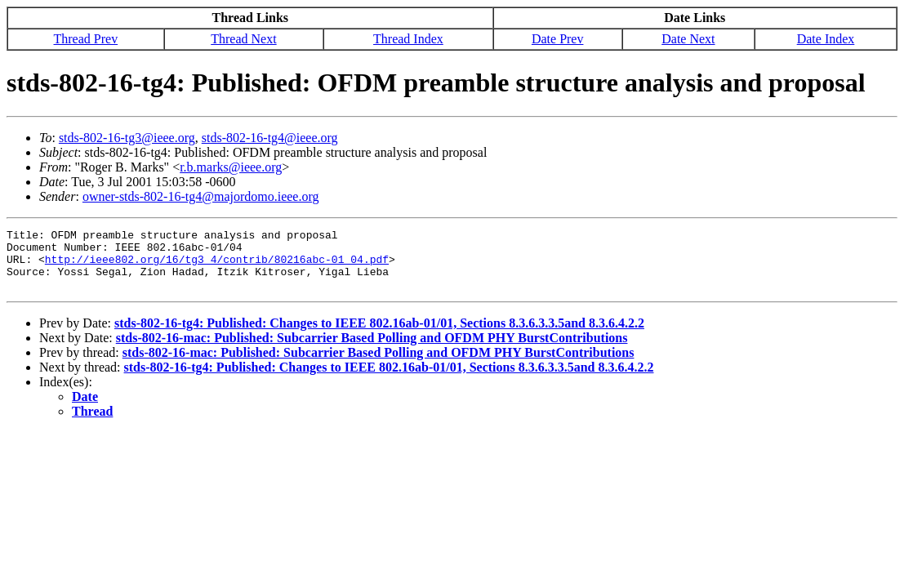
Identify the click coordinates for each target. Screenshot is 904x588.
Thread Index (408, 39)
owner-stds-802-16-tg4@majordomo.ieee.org (201, 196)
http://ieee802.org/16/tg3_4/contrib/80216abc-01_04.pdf (217, 266)
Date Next (688, 39)
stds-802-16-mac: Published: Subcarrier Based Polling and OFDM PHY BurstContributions (372, 350)
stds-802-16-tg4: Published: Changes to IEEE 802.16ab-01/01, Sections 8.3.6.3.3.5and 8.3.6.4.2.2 (379, 335)
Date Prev (558, 39)
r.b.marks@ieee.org (231, 167)
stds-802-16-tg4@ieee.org (270, 138)
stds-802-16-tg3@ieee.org (127, 138)
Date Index (826, 39)
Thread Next (243, 39)
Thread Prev (86, 39)
